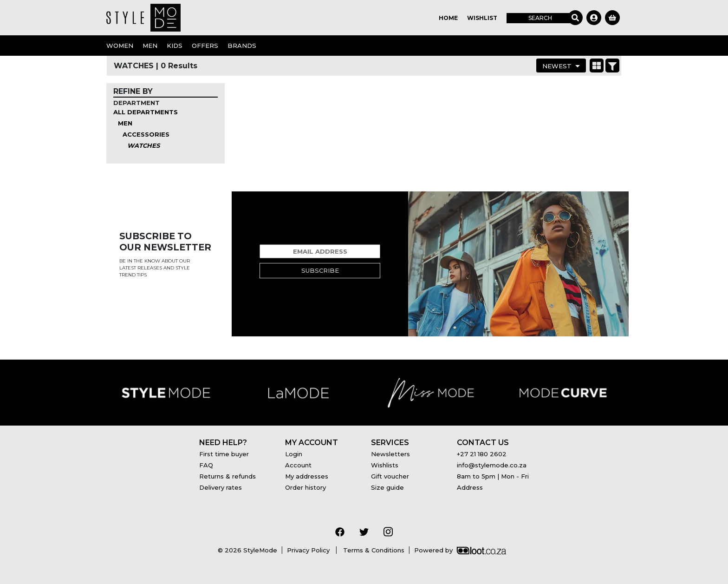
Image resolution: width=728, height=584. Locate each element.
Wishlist (482, 18)
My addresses (307, 476)
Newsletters (390, 454)
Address (470, 487)
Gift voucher (390, 476)
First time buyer (224, 454)
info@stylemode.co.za (492, 465)
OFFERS (205, 46)
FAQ (206, 465)
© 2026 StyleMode (247, 550)
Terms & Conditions (373, 550)
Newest (557, 66)
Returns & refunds (227, 476)
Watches (143, 145)
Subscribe (320, 270)
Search (540, 18)
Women (120, 46)
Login (294, 454)
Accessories (146, 134)
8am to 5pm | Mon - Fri (493, 476)
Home (448, 18)
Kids (175, 46)
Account (298, 465)
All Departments (146, 112)
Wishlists (385, 465)
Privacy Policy (309, 550)
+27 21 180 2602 (482, 454)
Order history (305, 487)
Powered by (460, 550)
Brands (242, 46)
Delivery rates (221, 487)
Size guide (387, 487)
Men (150, 46)
